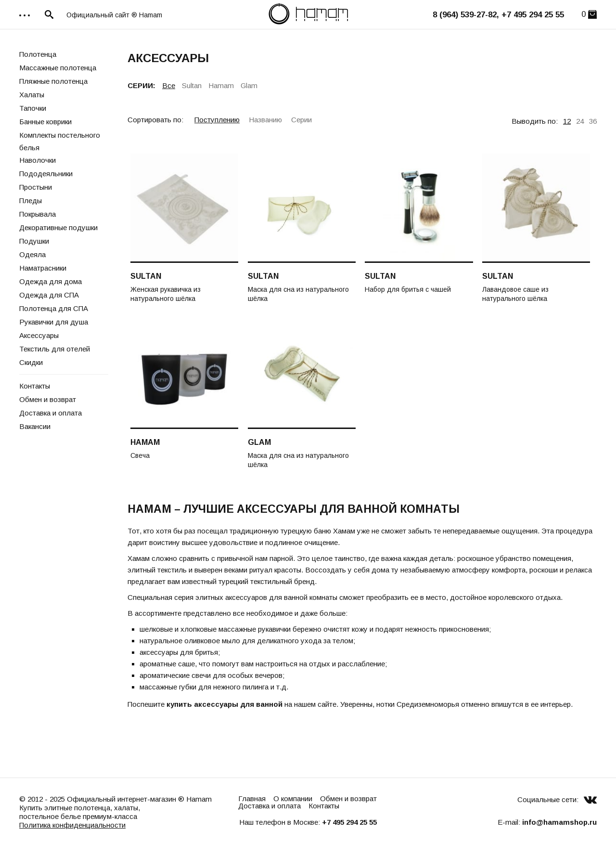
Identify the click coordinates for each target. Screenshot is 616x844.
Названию (265, 120)
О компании (293, 799)
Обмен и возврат (48, 399)
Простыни (36, 187)
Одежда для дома (51, 281)
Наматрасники (43, 268)
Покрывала (38, 214)
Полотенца (38, 54)
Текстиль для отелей (55, 349)
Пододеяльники (46, 174)
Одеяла (32, 254)
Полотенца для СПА (54, 308)
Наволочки (38, 160)
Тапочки (33, 108)
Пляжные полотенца (53, 81)
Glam (249, 85)
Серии (302, 120)
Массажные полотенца (58, 68)
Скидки (31, 362)
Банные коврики (45, 122)
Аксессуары (39, 335)
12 (567, 121)
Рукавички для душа (54, 322)
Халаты (32, 95)
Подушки (34, 241)
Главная (252, 799)
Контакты (35, 386)
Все (169, 85)
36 (593, 121)
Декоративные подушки (58, 227)
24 (580, 121)
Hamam (221, 85)
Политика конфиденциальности (72, 825)
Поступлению (217, 120)
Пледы (31, 201)
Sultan (192, 85)
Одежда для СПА (49, 295)
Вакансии (35, 426)
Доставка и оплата (51, 413)
